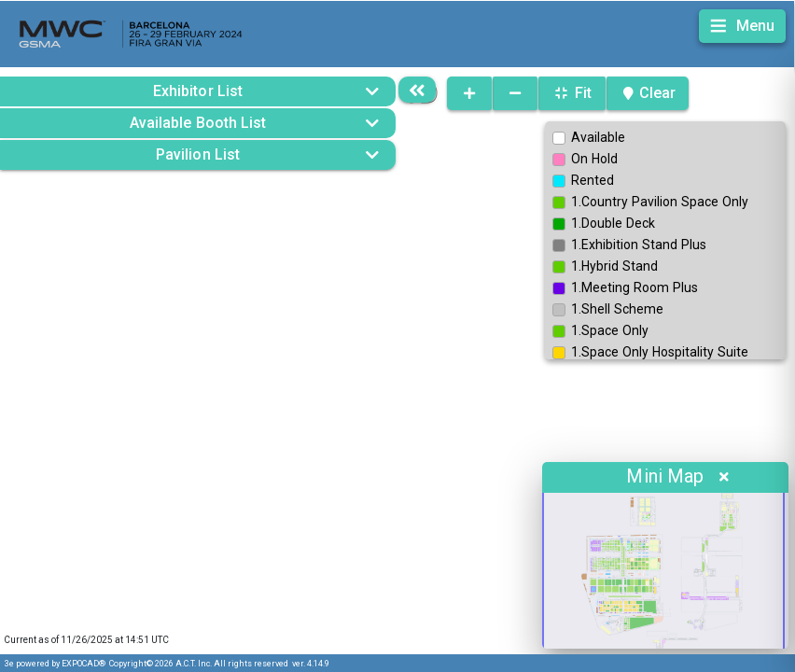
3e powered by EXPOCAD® (55, 664)
